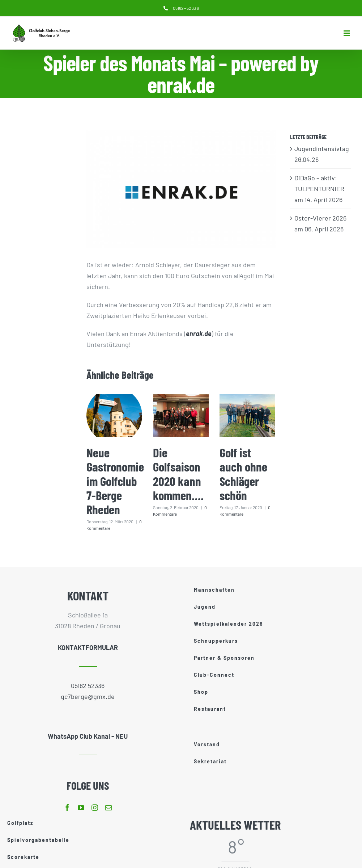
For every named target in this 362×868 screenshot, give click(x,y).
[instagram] (95, 808)
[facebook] (67, 808)
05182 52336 (88, 685)
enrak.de (199, 334)
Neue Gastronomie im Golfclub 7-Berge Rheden (115, 481)
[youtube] (81, 808)
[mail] (108, 808)
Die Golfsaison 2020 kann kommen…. (178, 474)
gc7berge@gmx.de (88, 696)
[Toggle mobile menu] (347, 33)
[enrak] (181, 189)
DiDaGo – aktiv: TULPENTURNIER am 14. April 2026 (319, 189)
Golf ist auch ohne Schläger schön (243, 474)
